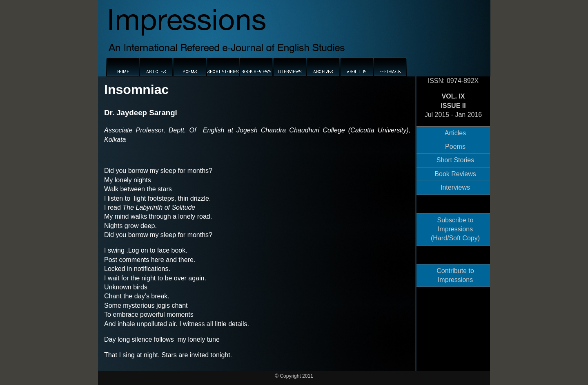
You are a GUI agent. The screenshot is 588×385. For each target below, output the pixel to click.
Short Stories (455, 160)
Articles (455, 133)
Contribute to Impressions (455, 275)
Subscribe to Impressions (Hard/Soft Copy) (455, 229)
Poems (455, 147)
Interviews (455, 187)
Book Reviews (455, 174)
